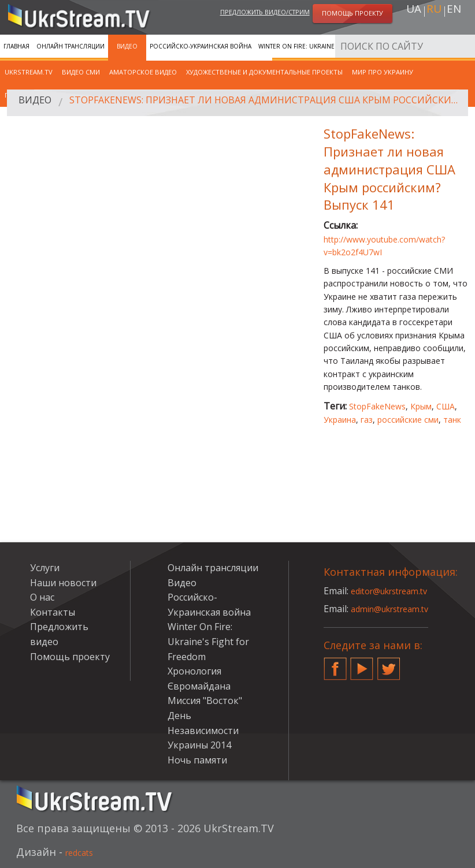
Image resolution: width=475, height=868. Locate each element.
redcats (84, 852)
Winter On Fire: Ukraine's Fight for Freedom (330, 46)
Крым (421, 406)
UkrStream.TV (29, 72)
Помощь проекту (70, 657)
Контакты (53, 612)
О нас (42, 597)
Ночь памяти (197, 760)
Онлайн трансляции (70, 46)
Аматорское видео (143, 72)
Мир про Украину (383, 72)
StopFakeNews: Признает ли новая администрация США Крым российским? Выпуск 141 (268, 103)
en (454, 12)
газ (367, 420)
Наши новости (63, 583)
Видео (127, 46)
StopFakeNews (377, 406)
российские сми (408, 420)
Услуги (45, 568)
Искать (463, 46)
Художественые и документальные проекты (264, 72)
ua (414, 12)
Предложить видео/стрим (265, 14)
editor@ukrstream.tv (396, 591)
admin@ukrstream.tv (396, 609)
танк (452, 420)
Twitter (389, 664)
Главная (16, 46)
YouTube (362, 664)
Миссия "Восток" (205, 701)
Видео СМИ (81, 72)
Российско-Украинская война (201, 46)
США (446, 406)
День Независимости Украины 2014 (203, 730)
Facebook (335, 664)
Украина (340, 420)
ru (434, 12)
